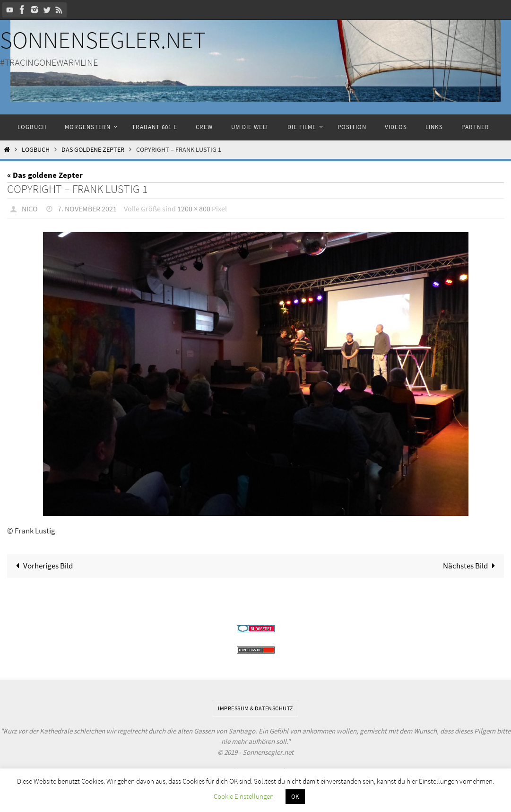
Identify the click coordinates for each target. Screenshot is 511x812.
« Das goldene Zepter (45, 175)
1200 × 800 (194, 209)
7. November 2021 (87, 209)
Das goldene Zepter (93, 150)
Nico (30, 209)
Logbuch (36, 150)
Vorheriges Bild (43, 566)
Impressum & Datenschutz (255, 708)
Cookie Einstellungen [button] (244, 796)
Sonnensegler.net (103, 40)
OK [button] (295, 797)
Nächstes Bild (471, 566)
